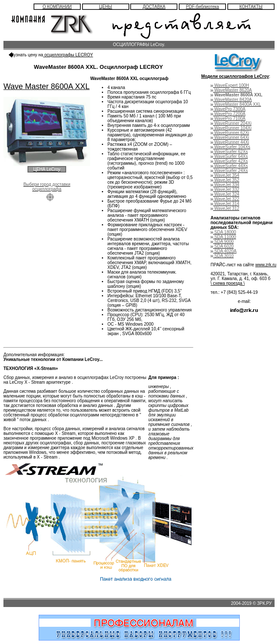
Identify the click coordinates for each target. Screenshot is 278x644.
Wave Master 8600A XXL (46, 86)
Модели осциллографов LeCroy (235, 76)
